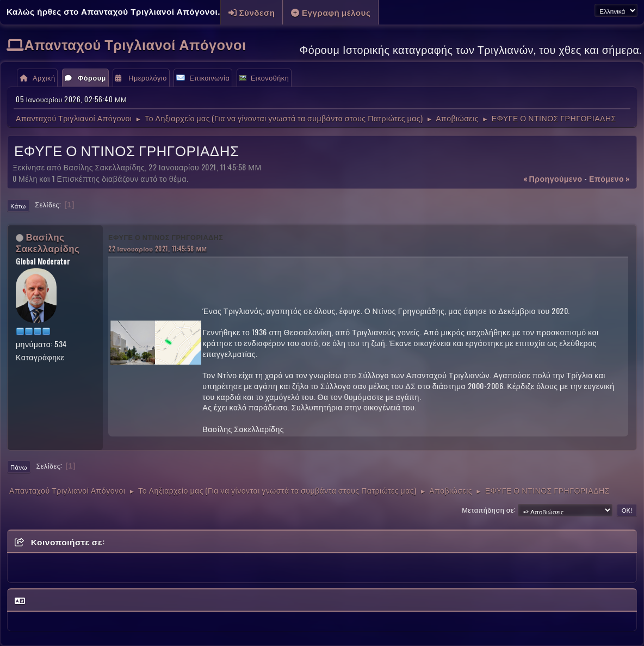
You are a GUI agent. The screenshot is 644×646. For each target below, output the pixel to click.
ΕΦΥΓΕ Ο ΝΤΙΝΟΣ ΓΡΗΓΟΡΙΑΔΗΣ (166, 237)
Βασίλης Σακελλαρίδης (48, 242)
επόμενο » (609, 178)
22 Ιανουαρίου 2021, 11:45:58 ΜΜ (157, 248)
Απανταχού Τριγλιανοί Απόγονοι (135, 44)
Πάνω (19, 467)
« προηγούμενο (553, 178)
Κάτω (18, 206)
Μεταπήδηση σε (488, 510)
